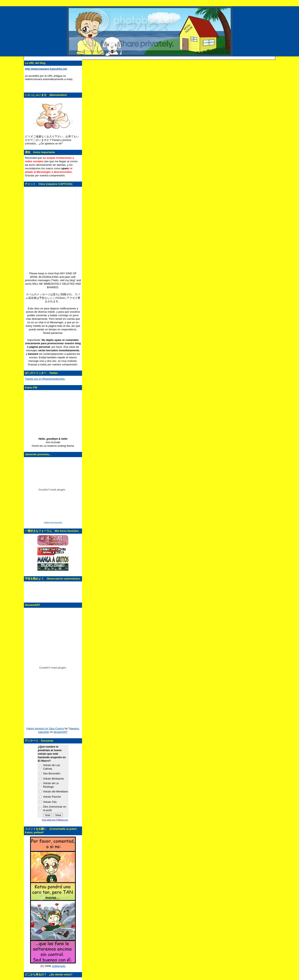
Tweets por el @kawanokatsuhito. (45, 379)
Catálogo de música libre (53, 522)
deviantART (61, 732)
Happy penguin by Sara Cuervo (45, 728)
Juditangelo (59, 966)
